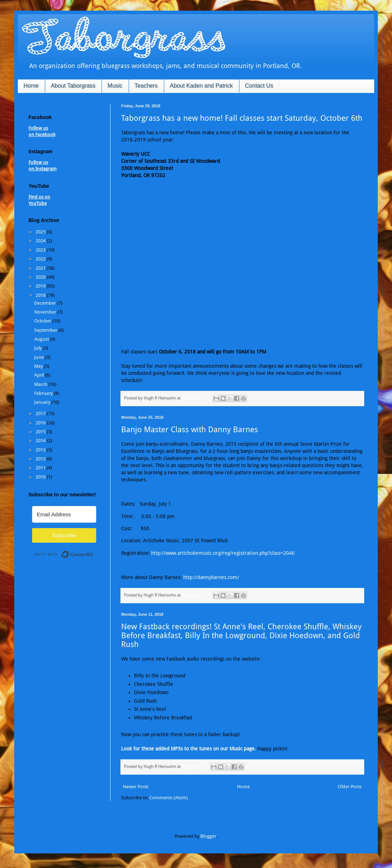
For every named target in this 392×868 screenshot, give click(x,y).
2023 (41, 250)
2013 (41, 450)
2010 (41, 477)
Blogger (208, 836)
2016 (41, 423)
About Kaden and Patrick (202, 86)
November (46, 312)
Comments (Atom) (169, 798)
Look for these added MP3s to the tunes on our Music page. (189, 749)
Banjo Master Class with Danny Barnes (190, 430)
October (43, 321)
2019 (41, 286)
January (43, 402)
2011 (41, 468)
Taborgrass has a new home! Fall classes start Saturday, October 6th (242, 118)
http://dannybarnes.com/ (211, 577)
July (38, 348)
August (42, 339)
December (46, 303)
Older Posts (350, 787)
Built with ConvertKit (94, 551)
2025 (41, 232)
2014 (41, 441)
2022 (41, 259)
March (41, 384)
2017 (41, 414)
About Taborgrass (73, 86)
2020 (41, 277)
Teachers (146, 86)
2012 (41, 459)
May (39, 366)
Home (31, 86)
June (40, 357)
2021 (41, 268)
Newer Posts (136, 787)
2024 (41, 241)
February (44, 393)
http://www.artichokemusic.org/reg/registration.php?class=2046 (223, 553)
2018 (41, 295)
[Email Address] (64, 514)
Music (115, 86)
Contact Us (259, 86)
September (46, 330)
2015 (41, 432)
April (40, 375)
